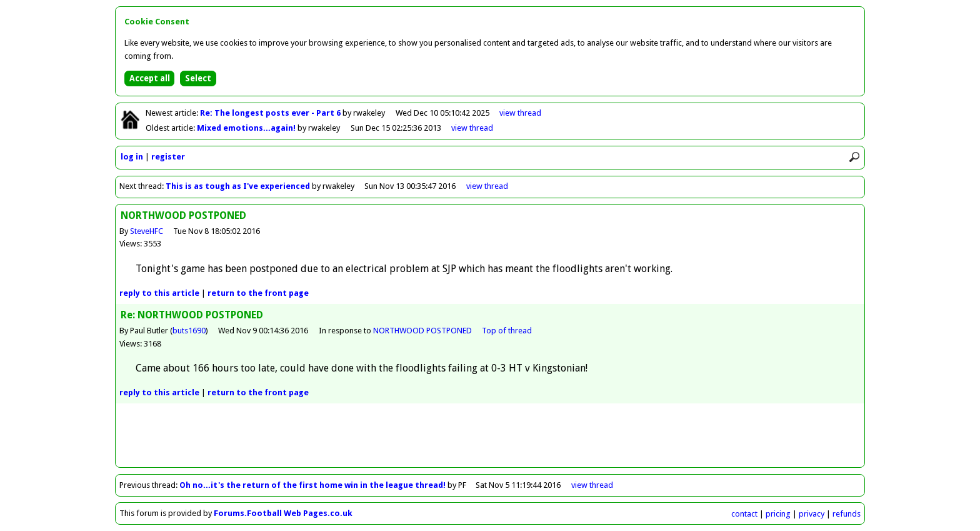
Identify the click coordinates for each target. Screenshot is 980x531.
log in (132, 157)
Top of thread (507, 331)
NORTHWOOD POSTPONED (422, 331)
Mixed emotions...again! (247, 128)
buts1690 (189, 331)
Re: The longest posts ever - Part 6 (271, 113)
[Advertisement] (490, 439)
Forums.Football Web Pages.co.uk (283, 513)
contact (744, 514)
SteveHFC (147, 231)
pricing (778, 514)
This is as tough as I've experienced (238, 186)
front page (258, 293)
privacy (812, 514)
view (520, 113)
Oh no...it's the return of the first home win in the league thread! (312, 485)
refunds (847, 514)
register (168, 157)
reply (159, 293)
